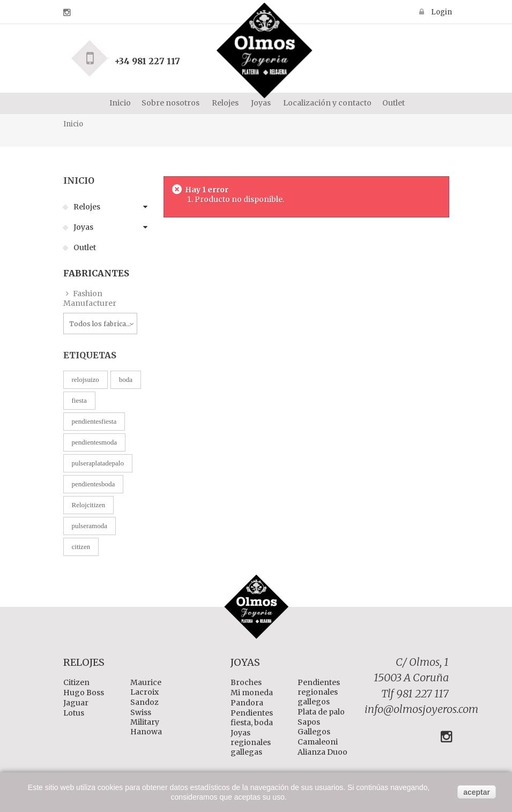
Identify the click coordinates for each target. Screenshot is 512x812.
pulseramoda (90, 526)
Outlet (394, 103)
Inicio (119, 103)
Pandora (247, 703)
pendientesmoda (94, 442)
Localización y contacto (327, 103)
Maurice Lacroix (146, 687)
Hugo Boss (84, 693)
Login (441, 12)
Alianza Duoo (322, 752)
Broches (246, 682)
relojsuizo (86, 379)
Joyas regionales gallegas (251, 742)
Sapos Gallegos (314, 727)
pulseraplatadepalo (98, 463)
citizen (81, 547)
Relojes (86, 207)
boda (126, 379)
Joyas (83, 227)
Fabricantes (96, 273)
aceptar (477, 792)
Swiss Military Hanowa (146, 722)
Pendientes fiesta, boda (252, 718)
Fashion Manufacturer (90, 298)
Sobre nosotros (170, 103)
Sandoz (144, 702)
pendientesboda (94, 484)
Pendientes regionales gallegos (319, 692)
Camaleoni (318, 742)
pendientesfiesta (94, 421)
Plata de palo (321, 712)
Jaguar (76, 703)
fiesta (79, 400)
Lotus (74, 713)
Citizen (76, 682)
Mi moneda (252, 693)
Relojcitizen (89, 505)
